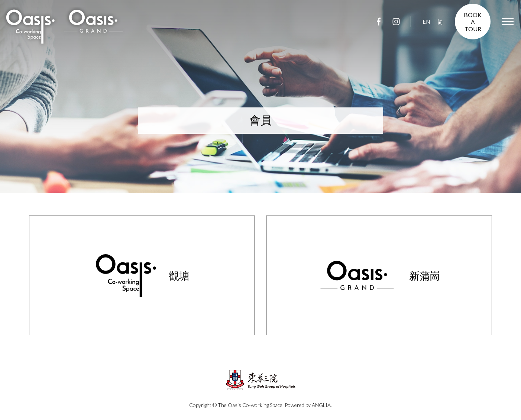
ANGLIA (321, 405)
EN (426, 22)
